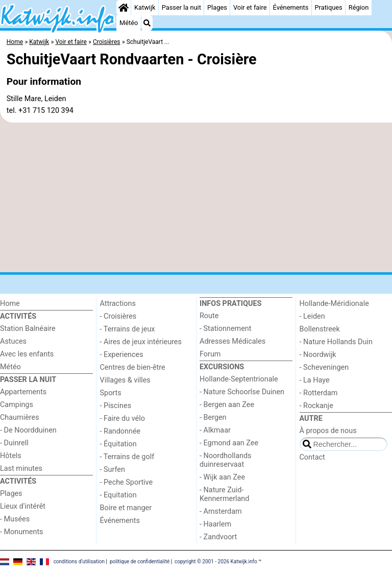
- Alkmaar (215, 430)
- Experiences (122, 355)
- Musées (15, 519)
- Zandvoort (218, 537)
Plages (217, 7)
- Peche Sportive (127, 482)
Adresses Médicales (232, 341)
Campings (17, 405)
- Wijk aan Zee (222, 477)
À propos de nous (328, 431)
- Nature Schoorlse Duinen (242, 392)
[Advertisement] (196, 198)
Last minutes (21, 469)
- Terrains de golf (127, 457)
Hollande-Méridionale (334, 304)
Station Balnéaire (28, 329)
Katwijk (145, 7)
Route (209, 316)
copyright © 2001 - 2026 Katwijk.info (216, 562)
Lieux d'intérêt (23, 506)
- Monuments (22, 532)
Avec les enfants (27, 354)
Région (359, 7)
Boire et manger (126, 508)
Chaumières (20, 417)
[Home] (124, 8)
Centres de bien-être (133, 367)
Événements (291, 7)
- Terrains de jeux (128, 329)
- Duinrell (14, 443)
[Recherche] (147, 23)
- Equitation (118, 495)
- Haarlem (215, 524)
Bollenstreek (320, 329)
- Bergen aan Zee (227, 405)
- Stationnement (225, 329)
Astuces (13, 341)
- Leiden (312, 316)
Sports (111, 393)
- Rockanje (316, 406)
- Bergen (213, 417)
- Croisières (118, 316)
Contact (312, 457)
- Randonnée (120, 431)
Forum (210, 354)
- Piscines (116, 406)
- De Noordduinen (28, 430)
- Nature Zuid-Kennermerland (224, 494)
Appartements (23, 392)
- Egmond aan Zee (229, 443)
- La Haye (315, 380)
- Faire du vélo (122, 419)
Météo (129, 23)
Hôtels (11, 456)
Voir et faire (250, 7)
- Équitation (118, 444)
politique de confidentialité (140, 562)
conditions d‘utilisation (79, 562)
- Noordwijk (318, 355)
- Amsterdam (221, 511)
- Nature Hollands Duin (336, 342)
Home (10, 304)
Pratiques (329, 7)
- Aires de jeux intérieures (141, 342)
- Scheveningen (324, 367)
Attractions (118, 304)
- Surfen (113, 470)
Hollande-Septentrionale (239, 379)
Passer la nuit (181, 7)
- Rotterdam (319, 393)
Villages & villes (125, 380)
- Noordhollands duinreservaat (226, 460)
